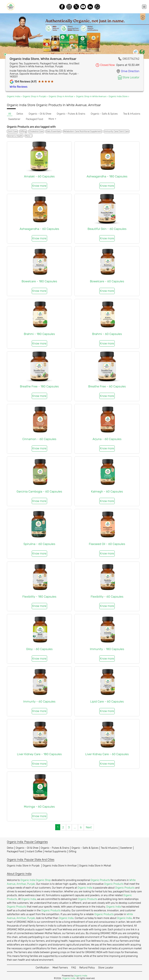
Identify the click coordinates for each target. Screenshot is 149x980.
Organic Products (100, 880)
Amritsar (21, 884)
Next (89, 827)
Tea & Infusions (109, 848)
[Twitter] (76, 7)
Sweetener (126, 848)
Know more (39, 186)
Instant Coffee (34, 852)
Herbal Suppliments (55, 852)
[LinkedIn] (90, 7)
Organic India (24, 866)
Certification (42, 968)
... (75, 827)
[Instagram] (69, 7)
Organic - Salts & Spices (85, 848)
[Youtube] (83, 7)
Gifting (73, 852)
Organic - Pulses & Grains (55, 848)
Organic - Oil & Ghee (27, 848)
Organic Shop (43, 880)
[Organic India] (11, 7)
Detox (10, 848)
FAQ (74, 968)
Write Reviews (19, 87)
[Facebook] (62, 7)
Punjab (31, 884)
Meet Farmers (60, 968)
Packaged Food (16, 852)
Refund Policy (87, 968)
